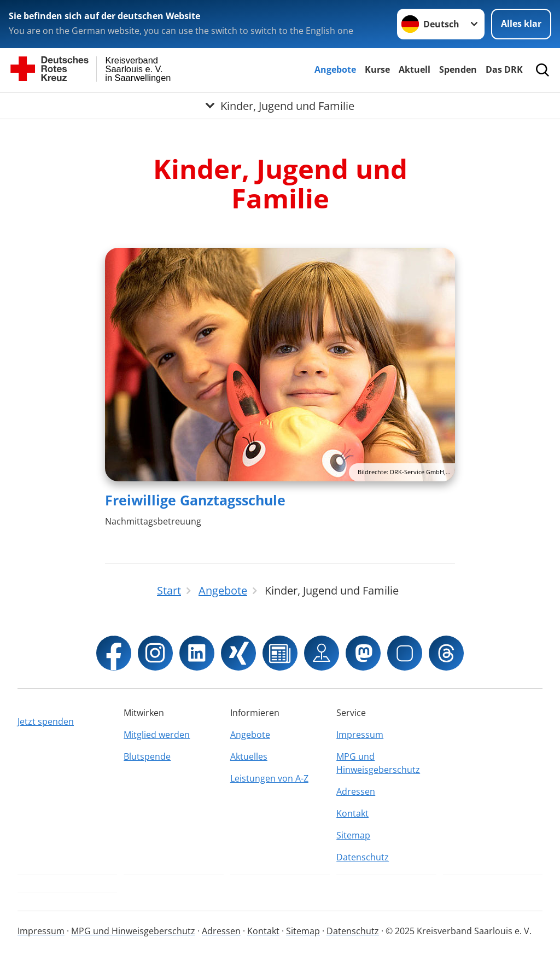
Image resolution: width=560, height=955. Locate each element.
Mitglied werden (157, 735)
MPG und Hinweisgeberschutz (378, 763)
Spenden (458, 69)
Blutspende (147, 756)
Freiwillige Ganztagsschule (195, 500)
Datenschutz (363, 857)
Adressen (356, 791)
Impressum (360, 735)
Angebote (335, 69)
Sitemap (353, 835)
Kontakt (352, 813)
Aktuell (415, 69)
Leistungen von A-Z (269, 778)
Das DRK (504, 69)
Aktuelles (249, 756)
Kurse (377, 69)
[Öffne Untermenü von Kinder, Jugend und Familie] (280, 106)
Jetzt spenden (46, 721)
